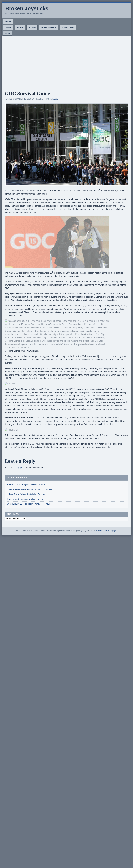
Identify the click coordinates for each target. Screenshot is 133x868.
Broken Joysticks (27, 8)
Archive (32, 27)
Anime (8, 27)
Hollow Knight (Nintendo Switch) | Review (26, 494)
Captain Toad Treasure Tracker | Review (25, 499)
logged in (21, 468)
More (8, 33)
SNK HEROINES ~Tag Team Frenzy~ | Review (28, 504)
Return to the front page (106, 531)
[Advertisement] (66, 62)
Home (8, 21)
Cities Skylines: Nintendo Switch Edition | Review (29, 489)
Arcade (20, 27)
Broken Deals (68, 27)
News (55, 99)
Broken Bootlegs (48, 27)
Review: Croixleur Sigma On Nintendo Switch (27, 485)
